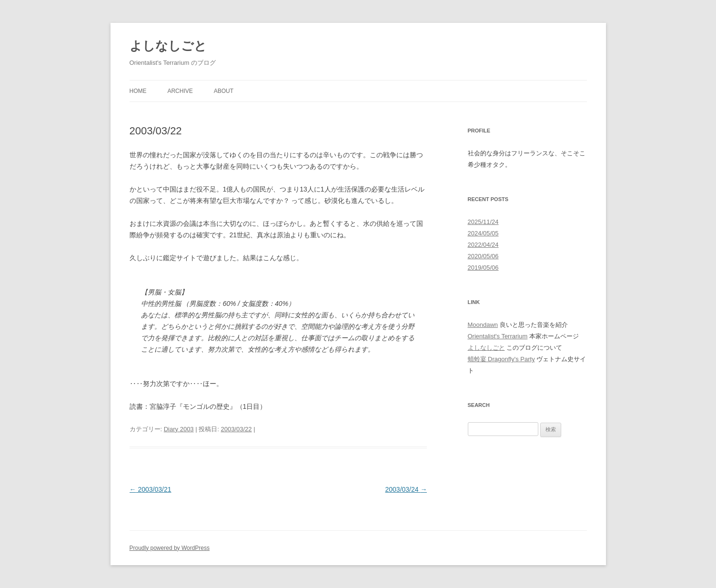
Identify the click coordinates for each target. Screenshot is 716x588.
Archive (180, 91)
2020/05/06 (483, 256)
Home (138, 91)
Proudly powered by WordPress (170, 548)
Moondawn (483, 325)
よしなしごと (168, 46)
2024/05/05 (483, 233)
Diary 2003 (179, 429)
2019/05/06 (483, 268)
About (224, 91)
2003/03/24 (406, 489)
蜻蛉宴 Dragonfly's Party (501, 359)
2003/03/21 (151, 489)
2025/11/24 (483, 222)
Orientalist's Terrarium (498, 336)
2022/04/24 (483, 245)
